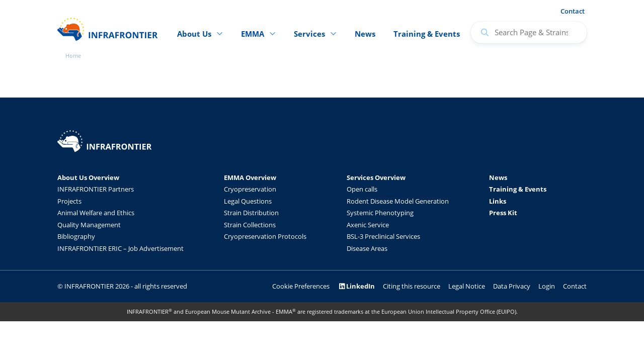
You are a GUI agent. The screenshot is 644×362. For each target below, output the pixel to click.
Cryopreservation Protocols (265, 236)
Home (73, 56)
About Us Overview (88, 177)
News (365, 34)
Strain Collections (250, 225)
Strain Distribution (251, 213)
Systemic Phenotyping (380, 213)
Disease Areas (367, 248)
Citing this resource (412, 286)
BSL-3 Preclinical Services (383, 236)
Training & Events (427, 34)
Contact (573, 11)
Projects (69, 201)
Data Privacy (512, 286)
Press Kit (503, 213)
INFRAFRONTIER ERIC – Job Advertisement (120, 248)
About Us (194, 34)
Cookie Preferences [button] (301, 286)
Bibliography (76, 236)
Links (498, 201)
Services (309, 34)
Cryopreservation (250, 189)
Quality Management (89, 225)
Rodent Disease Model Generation (398, 201)
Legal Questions (248, 201)
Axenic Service (368, 225)
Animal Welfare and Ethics (96, 213)
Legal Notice (467, 286)
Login (547, 286)
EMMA (253, 34)
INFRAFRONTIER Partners (96, 189)
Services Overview (376, 177)
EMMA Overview (250, 177)
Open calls (362, 189)
